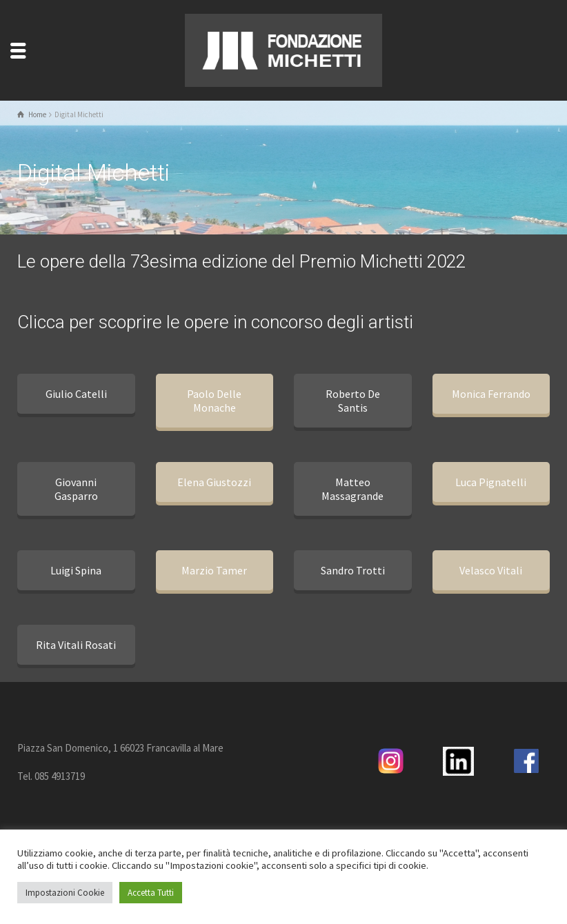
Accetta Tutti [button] (151, 893)
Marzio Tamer (214, 570)
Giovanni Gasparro (76, 489)
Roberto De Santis (353, 401)
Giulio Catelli (76, 394)
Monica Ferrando (491, 394)
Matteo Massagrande (352, 489)
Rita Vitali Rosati (76, 645)
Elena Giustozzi (214, 482)
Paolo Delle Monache (214, 401)
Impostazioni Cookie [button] (65, 893)
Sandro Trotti (353, 570)
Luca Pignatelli (491, 482)
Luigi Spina (76, 570)
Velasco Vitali (491, 570)
